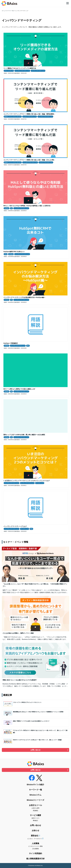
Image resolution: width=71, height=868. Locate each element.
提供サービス (35, 818)
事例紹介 (35, 821)
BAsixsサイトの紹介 (35, 785)
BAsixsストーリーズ (35, 800)
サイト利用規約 (35, 853)
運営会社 (35, 836)
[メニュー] (68, 3)
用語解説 (35, 811)
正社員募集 (35, 849)
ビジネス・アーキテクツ (35, 839)
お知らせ (35, 830)
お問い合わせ (35, 750)
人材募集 (35, 843)
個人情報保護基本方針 (35, 859)
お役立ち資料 (35, 808)
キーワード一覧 (10, 11)
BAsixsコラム (35, 795)
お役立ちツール (35, 805)
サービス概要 (35, 815)
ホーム (3, 11)
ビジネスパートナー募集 (35, 846)
